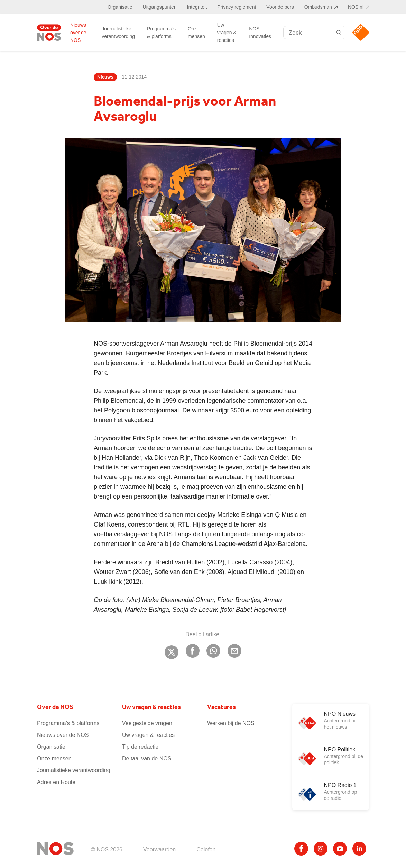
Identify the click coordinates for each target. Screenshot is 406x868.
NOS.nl (356, 7)
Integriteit (197, 7)
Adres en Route (56, 782)
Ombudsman (318, 7)
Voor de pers (280, 7)
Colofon (206, 849)
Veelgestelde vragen (147, 723)
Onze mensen (196, 33)
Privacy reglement (237, 7)
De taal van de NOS (147, 759)
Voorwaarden (159, 849)
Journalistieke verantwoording (118, 33)
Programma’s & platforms (161, 33)
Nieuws (105, 77)
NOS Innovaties (260, 33)
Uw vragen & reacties (227, 33)
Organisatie (120, 7)
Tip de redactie (140, 747)
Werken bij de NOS (231, 723)
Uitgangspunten (160, 7)
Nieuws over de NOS (78, 33)
